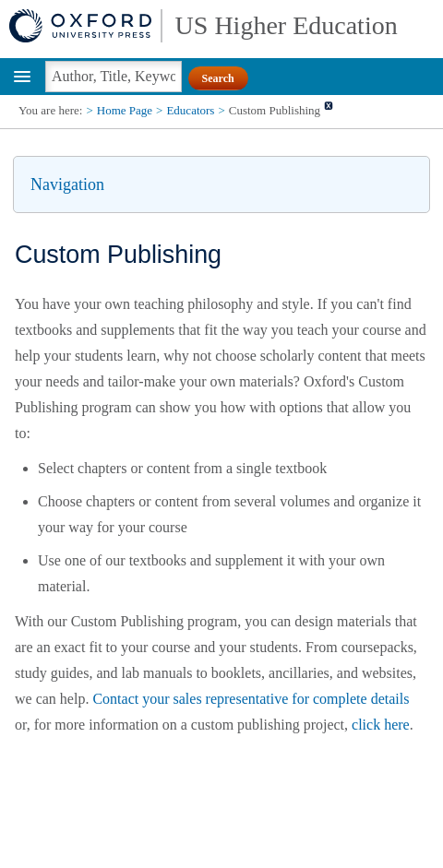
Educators (190, 110)
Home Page (125, 110)
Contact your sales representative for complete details (251, 699)
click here (381, 725)
